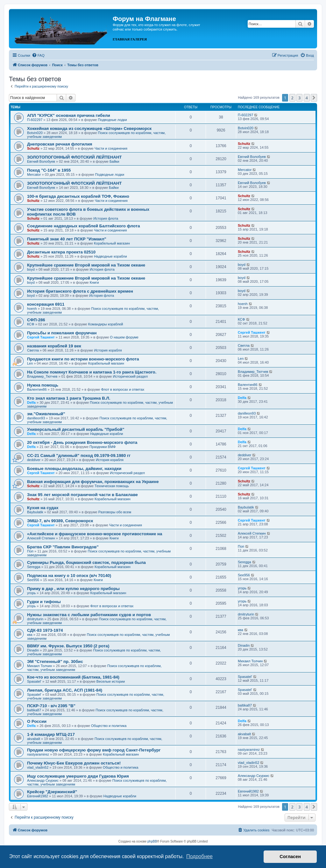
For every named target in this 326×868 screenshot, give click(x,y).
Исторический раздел (130, 376)
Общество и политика (109, 726)
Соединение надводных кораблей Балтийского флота (84, 226)
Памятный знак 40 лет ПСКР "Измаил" (67, 239)
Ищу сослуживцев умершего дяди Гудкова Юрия (78, 776)
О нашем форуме (124, 337)
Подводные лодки (112, 120)
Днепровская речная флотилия (60, 144)
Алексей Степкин (41, 538)
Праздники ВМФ (103, 447)
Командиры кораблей (106, 324)
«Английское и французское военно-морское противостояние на (95, 534)
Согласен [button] (290, 857)
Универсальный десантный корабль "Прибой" (76, 429)
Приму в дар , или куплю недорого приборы (73, 589)
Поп (30, 551)
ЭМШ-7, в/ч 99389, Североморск (60, 521)
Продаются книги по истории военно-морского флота (83, 359)
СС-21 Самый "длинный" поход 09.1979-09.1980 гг (79, 455)
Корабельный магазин (112, 243)
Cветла (33, 350)
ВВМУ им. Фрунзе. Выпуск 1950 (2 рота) (68, 646)
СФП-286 (36, 320)
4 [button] (307, 98)
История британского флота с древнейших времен (80, 291)
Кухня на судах (43, 508)
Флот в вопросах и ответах (123, 389)
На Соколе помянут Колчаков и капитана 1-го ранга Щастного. (92, 372)
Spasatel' (34, 681)
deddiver (34, 460)
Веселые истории (111, 681)
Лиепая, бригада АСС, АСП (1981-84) (65, 690)
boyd (31, 269)
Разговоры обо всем (115, 512)
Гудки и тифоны (44, 602)
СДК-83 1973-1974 (45, 630)
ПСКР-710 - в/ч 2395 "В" (51, 706)
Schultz (33, 148)
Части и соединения (111, 148)
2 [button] (292, 98)
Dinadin (33, 650)
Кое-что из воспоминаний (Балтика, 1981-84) (73, 677)
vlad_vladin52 (38, 767)
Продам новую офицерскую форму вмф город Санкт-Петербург (94, 750)
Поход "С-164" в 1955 (49, 170)
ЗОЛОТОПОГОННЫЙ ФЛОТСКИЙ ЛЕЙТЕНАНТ (74, 157)
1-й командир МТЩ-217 (51, 734)
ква (30, 635)
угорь (31, 593)
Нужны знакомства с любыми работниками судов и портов (89, 615)
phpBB (152, 841)
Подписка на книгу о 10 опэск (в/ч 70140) (69, 576)
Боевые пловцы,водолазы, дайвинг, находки (74, 469)
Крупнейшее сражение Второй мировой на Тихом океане (86, 265)
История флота (106, 218)
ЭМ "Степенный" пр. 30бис (55, 662)
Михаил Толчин (39, 666)
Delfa (31, 402)
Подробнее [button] (199, 856)
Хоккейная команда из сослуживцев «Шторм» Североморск (89, 128)
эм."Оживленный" (46, 414)
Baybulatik (35, 512)
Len (30, 363)
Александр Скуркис (43, 780)
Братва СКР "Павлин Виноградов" (63, 547)
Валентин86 (37, 389)
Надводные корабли (110, 256)
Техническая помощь (112, 486)
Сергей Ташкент (41, 337)
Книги (94, 282)
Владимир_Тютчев (42, 376)
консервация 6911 (46, 304)
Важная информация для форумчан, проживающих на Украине (93, 482)
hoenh (32, 309)
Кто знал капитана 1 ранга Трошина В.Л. (69, 398)
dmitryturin (35, 619)
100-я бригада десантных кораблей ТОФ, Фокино (78, 196)
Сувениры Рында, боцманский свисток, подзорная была (86, 562)
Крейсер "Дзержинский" (52, 792)
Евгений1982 (38, 796)
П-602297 (35, 120)
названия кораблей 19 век (54, 346)
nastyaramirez (38, 754)
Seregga (34, 567)
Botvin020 (35, 133)
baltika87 (34, 710)
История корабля (108, 350)
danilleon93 (36, 418)
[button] (314, 98)
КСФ (31, 324)
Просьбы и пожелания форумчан (62, 333)
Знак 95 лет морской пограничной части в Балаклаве (82, 495)
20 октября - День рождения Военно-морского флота (82, 442)
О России (37, 721)
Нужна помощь (43, 385)
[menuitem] (38, 55)
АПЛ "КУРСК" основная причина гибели (69, 115)
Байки (114, 161)
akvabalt (34, 739)
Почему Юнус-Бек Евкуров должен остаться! (74, 763)
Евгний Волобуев (41, 161)
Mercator (34, 174)
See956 (33, 580)
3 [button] (299, 98)
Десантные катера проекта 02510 (61, 252)
